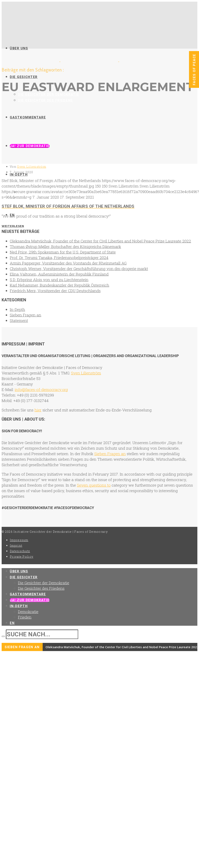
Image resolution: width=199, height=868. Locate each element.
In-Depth (17, 309)
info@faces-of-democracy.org (41, 389)
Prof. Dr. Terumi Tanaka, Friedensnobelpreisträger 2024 (59, 257)
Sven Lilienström (32, 167)
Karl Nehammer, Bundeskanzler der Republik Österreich (59, 285)
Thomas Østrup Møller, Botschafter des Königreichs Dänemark (65, 246)
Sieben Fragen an (26, 315)
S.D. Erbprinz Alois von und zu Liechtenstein (49, 280)
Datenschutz (20, 551)
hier (38, 410)
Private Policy (22, 557)
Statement (19, 320)
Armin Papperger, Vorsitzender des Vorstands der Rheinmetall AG (68, 263)
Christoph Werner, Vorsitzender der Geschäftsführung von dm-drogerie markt (79, 269)
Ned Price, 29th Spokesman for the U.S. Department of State (63, 252)
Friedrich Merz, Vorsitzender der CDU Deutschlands (55, 291)
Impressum (19, 540)
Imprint (16, 546)
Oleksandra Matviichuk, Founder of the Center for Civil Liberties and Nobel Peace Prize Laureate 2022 (100, 241)
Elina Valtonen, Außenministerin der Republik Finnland (59, 274)
